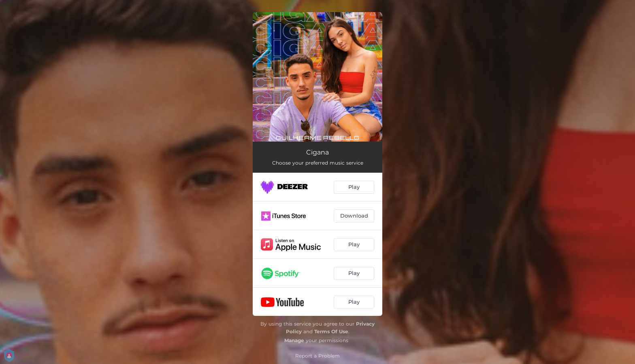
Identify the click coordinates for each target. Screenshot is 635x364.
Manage (294, 340)
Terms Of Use (331, 331)
